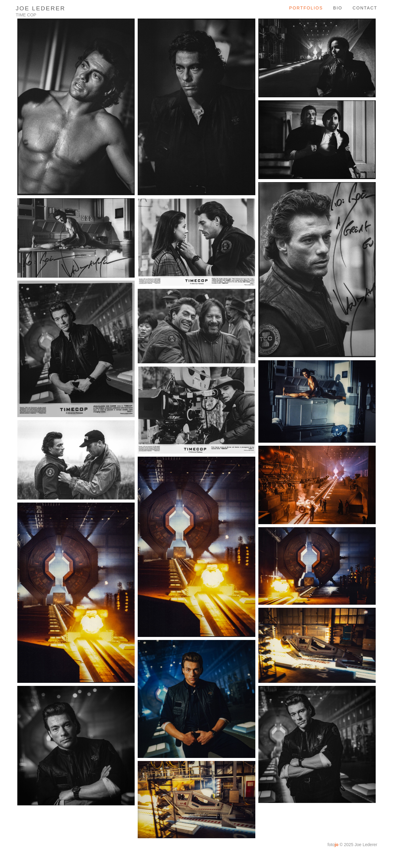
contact (365, 8)
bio (338, 8)
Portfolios (306, 8)
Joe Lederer (41, 8)
